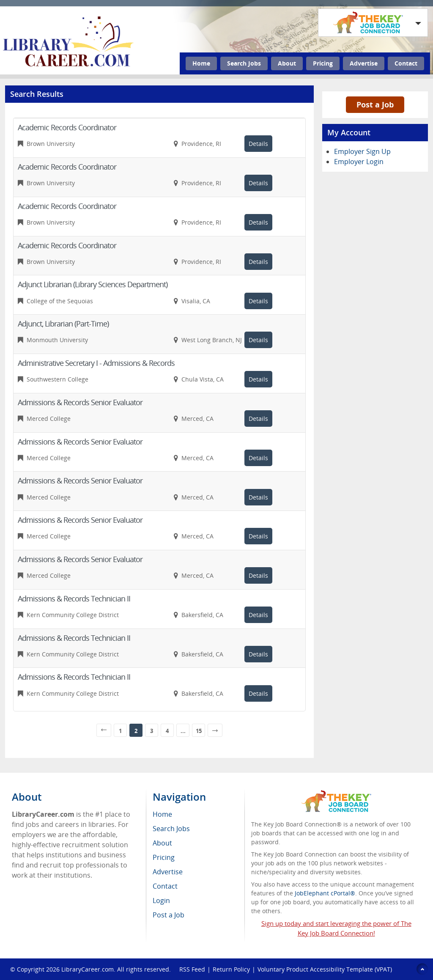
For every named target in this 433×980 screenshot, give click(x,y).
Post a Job (375, 104)
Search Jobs (244, 63)
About (287, 63)
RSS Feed (192, 969)
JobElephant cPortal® (325, 893)
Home (201, 63)
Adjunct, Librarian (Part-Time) (63, 324)
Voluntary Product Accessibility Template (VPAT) (325, 969)
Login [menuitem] (161, 900)
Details (258, 144)
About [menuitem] (162, 843)
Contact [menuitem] (165, 886)
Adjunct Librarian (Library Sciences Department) (93, 284)
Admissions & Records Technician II (74, 598)
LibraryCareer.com (88, 969)
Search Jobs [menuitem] (171, 829)
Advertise (364, 63)
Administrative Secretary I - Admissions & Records (96, 363)
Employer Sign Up (362, 151)
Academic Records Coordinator (67, 127)
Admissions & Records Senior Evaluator (80, 402)
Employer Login (359, 162)
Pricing (323, 63)
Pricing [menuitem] (164, 857)
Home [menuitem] (162, 814)
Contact (406, 63)
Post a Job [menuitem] (169, 915)
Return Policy (231, 969)
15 (199, 731)
